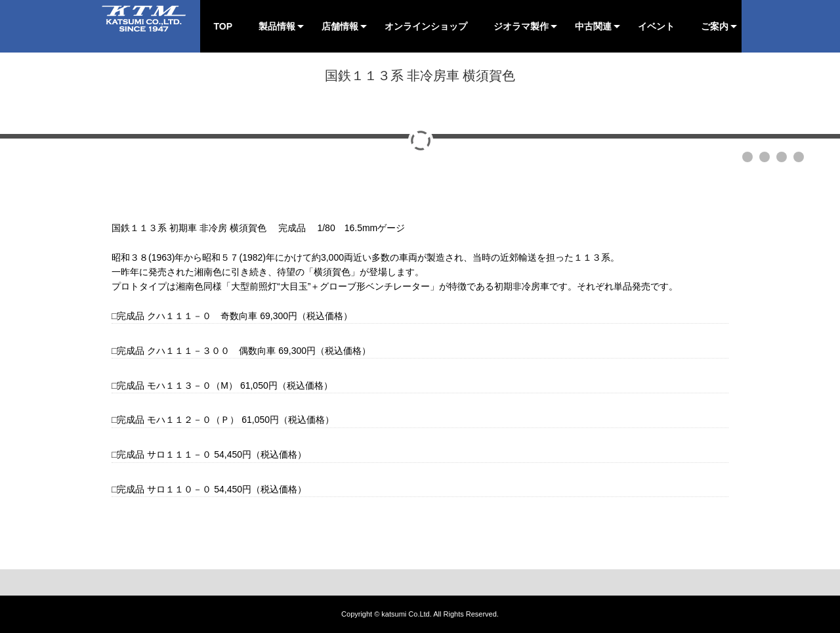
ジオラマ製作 (521, 26)
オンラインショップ (426, 26)
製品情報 (277, 26)
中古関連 (593, 26)
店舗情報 (340, 26)
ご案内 (715, 26)
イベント (656, 26)
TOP (223, 26)
